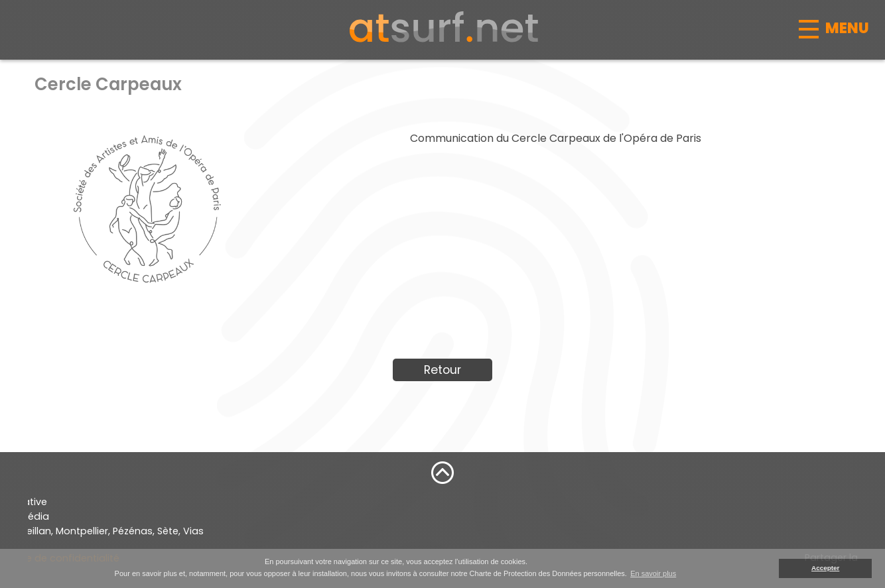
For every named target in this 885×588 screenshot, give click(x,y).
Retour (442, 370)
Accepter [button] (825, 568)
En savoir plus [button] (653, 573)
